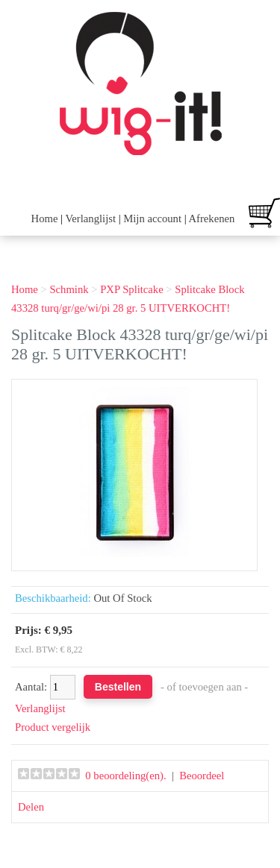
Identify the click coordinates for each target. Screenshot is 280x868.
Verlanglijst (90, 218)
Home (45, 218)
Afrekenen (211, 218)
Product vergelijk (53, 727)
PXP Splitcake (132, 289)
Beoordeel (202, 776)
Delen (31, 807)
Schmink (69, 289)
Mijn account (152, 218)
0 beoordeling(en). (125, 776)
